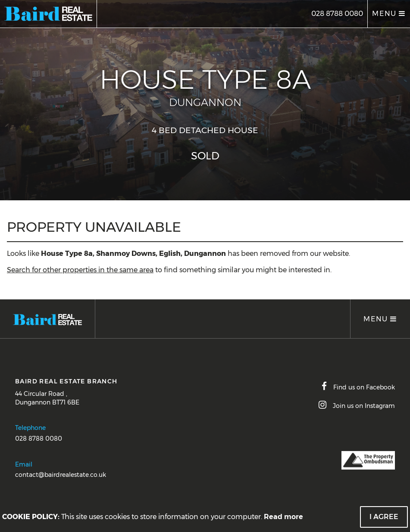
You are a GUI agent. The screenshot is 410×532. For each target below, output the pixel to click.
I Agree (384, 517)
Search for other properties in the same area (80, 270)
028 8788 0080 (337, 14)
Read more (283, 517)
